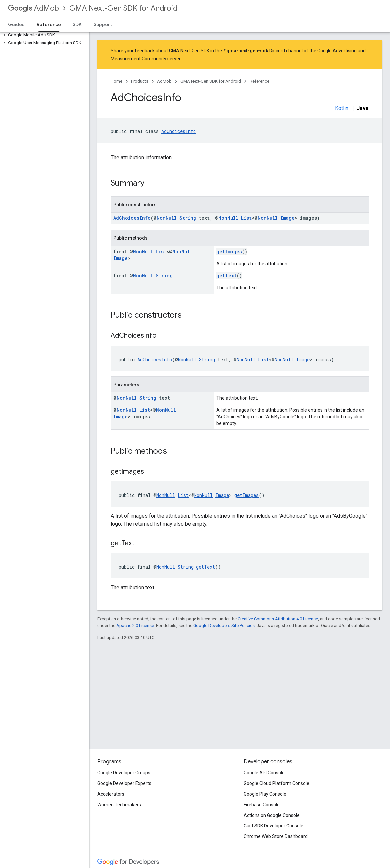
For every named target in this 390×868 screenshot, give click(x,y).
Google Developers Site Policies (224, 625)
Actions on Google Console (272, 815)
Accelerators (111, 794)
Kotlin (342, 108)
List (246, 218)
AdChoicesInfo (179, 131)
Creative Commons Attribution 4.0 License (278, 619)
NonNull (167, 218)
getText (227, 275)
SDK (77, 24)
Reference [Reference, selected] (49, 24)
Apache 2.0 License (135, 625)
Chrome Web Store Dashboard (276, 836)
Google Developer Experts (124, 783)
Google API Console (264, 773)
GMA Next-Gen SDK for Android (123, 8)
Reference (260, 81)
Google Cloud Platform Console (276, 783)
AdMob (33, 8)
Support (103, 24)
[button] (43, 35)
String (188, 218)
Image (287, 218)
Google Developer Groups (124, 773)
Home (117, 81)
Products (140, 81)
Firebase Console (262, 805)
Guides (16, 24)
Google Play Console (265, 794)
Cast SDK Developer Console (273, 826)
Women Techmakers (119, 805)
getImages (229, 252)
